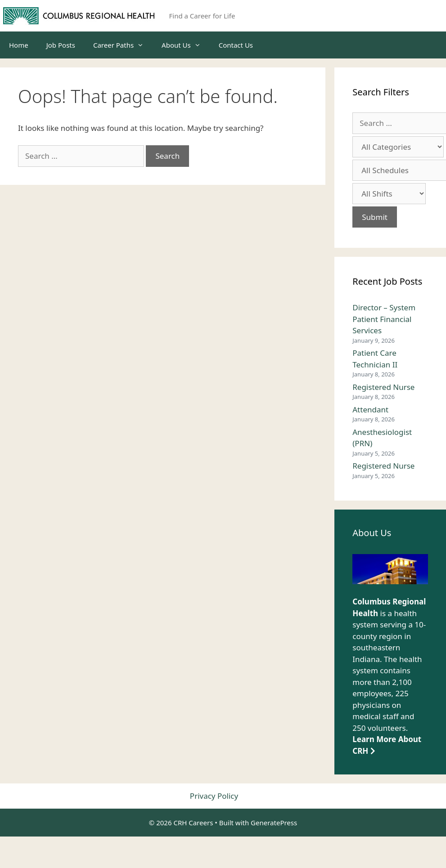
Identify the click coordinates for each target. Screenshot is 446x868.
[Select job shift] (389, 194)
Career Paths (123, 45)
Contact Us (236, 45)
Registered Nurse (383, 387)
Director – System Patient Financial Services (384, 319)
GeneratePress (274, 823)
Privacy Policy (214, 796)
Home (19, 45)
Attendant (370, 409)
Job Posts (61, 45)
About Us (186, 45)
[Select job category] (398, 147)
